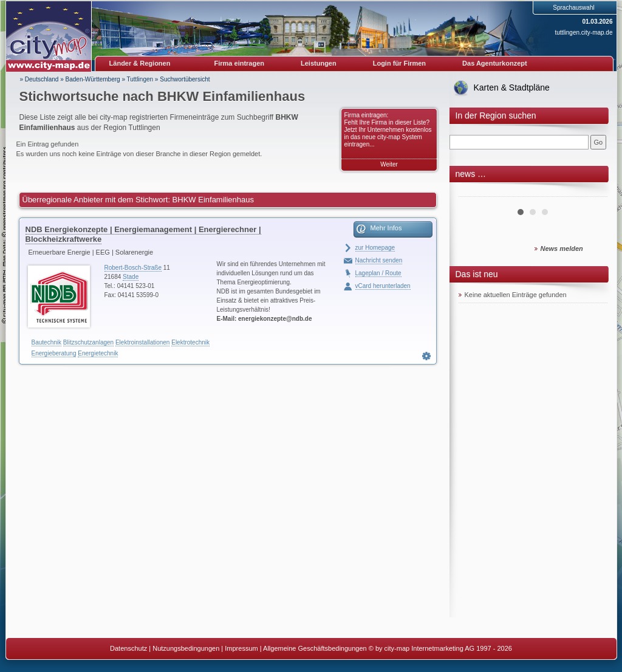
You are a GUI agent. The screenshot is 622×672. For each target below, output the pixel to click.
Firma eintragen (240, 63)
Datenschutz (128, 648)
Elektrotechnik (190, 342)
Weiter (389, 164)
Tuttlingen (140, 79)
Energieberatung (54, 353)
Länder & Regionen (140, 63)
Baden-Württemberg (93, 79)
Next (592, 192)
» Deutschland (39, 79)
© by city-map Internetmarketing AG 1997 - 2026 (440, 648)
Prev (474, 192)
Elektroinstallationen (143, 342)
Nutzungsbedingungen (186, 648)
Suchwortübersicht (185, 79)
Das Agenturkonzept (495, 63)
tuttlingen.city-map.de (583, 33)
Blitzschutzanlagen (88, 342)
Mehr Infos (386, 228)
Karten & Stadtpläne (512, 87)
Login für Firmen (399, 63)
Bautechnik (46, 342)
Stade (131, 277)
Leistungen (319, 63)
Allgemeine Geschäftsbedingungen (315, 648)
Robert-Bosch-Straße (133, 268)
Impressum (241, 648)
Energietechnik (98, 353)
